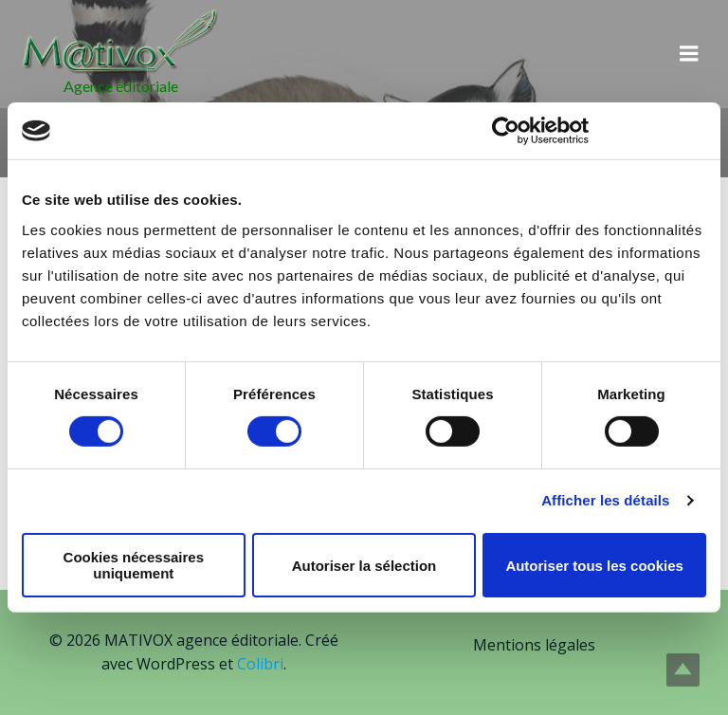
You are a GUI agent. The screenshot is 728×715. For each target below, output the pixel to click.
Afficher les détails (605, 500)
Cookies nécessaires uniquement (134, 565)
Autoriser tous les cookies (594, 566)
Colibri (260, 664)
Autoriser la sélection (364, 566)
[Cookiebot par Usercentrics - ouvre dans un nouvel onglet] (506, 131)
